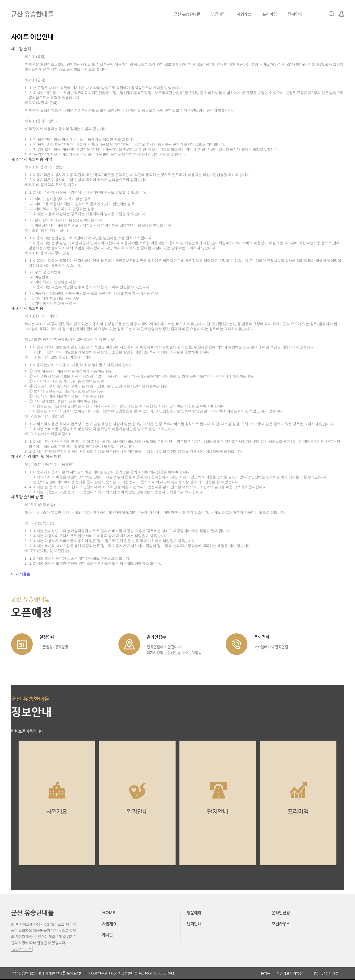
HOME (108, 912)
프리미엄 (270, 14)
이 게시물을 (21, 574)
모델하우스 (281, 923)
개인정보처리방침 (290, 973)
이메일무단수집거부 (323, 973)
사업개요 (244, 14)
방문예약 (219, 14)
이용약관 (264, 973)
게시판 (107, 935)
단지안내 (295, 14)
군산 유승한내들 (187, 14)
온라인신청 (281, 912)
